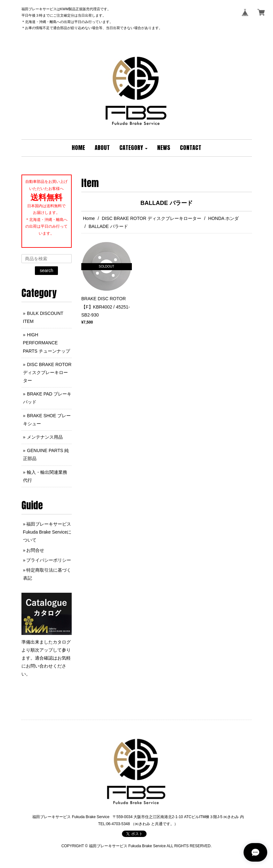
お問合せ (35, 550)
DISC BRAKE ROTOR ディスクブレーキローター (152, 218)
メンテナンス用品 (45, 437)
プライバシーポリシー (49, 560)
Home (89, 218)
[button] (133, 148)
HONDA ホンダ (224, 218)
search (46, 270)
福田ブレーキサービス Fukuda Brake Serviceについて (47, 532)
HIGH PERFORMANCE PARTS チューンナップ (47, 343)
